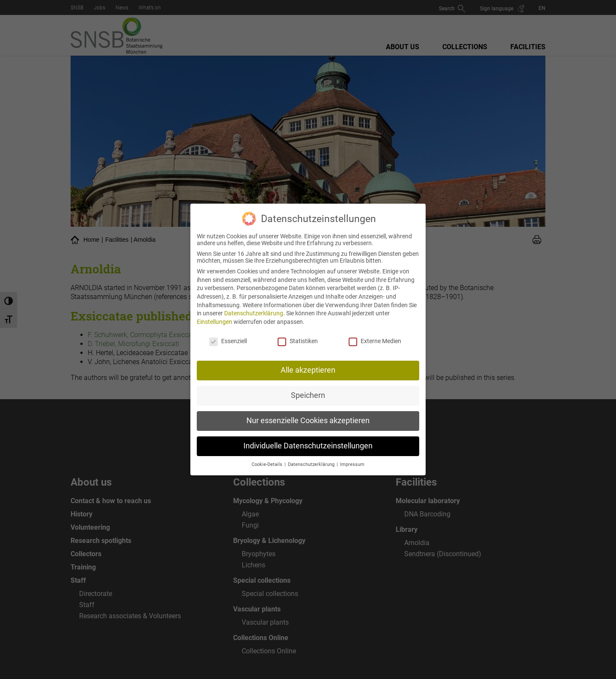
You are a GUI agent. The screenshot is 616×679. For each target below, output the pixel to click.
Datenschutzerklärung (254, 307)
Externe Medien (375, 334)
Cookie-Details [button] (268, 458)
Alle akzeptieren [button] (308, 364)
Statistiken (298, 334)
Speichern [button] (308, 389)
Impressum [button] (352, 458)
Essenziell (228, 334)
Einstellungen (215, 315)
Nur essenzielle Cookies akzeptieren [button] (308, 414)
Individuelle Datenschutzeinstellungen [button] (308, 439)
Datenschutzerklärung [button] (312, 458)
